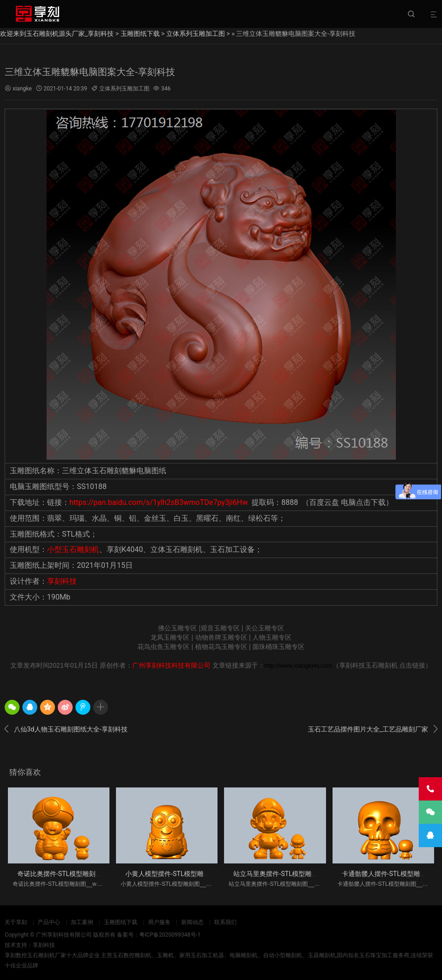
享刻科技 (62, 581)
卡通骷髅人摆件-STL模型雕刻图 (388, 874)
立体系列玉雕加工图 (196, 34)
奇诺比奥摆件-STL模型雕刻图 (60, 874)
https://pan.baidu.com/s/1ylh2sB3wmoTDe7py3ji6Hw (159, 502)
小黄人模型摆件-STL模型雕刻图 (171, 874)
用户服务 (159, 922)
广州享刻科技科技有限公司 (171, 665)
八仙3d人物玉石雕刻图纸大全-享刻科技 (66, 729)
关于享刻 (16, 922)
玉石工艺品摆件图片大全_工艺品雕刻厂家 (373, 729)
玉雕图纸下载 (140, 34)
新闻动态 (192, 922)
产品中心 (49, 922)
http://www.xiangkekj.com (299, 666)
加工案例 (82, 922)
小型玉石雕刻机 (73, 549)
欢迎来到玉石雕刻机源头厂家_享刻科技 (57, 34)
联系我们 (225, 922)
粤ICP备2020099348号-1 (170, 935)
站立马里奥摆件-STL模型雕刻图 (279, 874)
